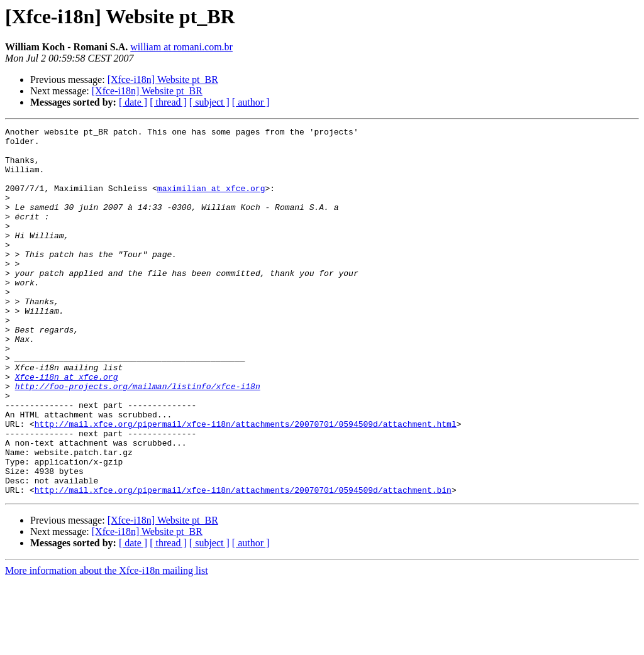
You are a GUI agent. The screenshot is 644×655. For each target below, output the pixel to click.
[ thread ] (168, 102)
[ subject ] (209, 102)
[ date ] (133, 102)
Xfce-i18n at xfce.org (67, 427)
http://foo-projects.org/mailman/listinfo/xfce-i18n (138, 439)
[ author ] (251, 102)
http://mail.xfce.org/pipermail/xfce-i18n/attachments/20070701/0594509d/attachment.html (246, 484)
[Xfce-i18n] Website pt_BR (163, 80)
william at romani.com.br (181, 47)
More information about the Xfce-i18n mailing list (107, 644)
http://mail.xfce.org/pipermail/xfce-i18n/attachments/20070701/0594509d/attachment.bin (243, 563)
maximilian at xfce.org (211, 201)
